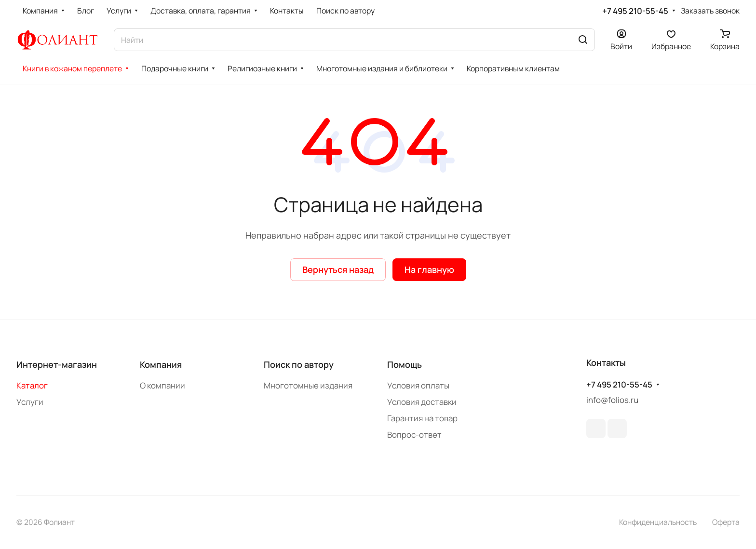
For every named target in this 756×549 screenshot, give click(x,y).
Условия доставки (422, 402)
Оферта (726, 522)
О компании (162, 385)
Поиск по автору (299, 364)
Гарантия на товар (422, 418)
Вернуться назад (338, 269)
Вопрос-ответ (414, 435)
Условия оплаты (418, 385)
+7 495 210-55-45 (635, 11)
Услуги (30, 402)
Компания (161, 364)
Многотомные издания (308, 385)
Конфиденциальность (658, 522)
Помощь (405, 364)
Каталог (32, 385)
